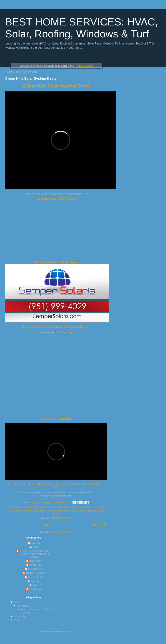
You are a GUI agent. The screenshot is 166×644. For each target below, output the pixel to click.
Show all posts (85, 66)
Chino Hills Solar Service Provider (56, 199)
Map (70, 332)
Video (35, 585)
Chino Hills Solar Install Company (56, 262)
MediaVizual (36, 565)
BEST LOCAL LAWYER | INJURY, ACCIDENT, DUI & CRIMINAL (35, 554)
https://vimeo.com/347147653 (56, 419)
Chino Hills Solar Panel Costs (29, 511)
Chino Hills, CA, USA (61, 518)
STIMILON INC (94, 484)
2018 (17, 620)
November (22, 606)
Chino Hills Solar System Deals (31, 78)
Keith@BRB (35, 561)
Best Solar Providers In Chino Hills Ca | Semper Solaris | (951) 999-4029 (44, 484)
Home (48, 525)
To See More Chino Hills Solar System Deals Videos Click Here (56, 327)
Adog (35, 547)
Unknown (35, 581)
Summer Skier (35, 569)
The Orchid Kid (36, 577)
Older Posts (99, 525)
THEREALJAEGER (35, 573)
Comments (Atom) (63, 532)
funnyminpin (35, 589)
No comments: (61, 502)
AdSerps (35, 543)
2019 (17, 616)
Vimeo (56, 487)
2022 (17, 602)
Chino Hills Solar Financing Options (34, 507)
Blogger (69, 631)
